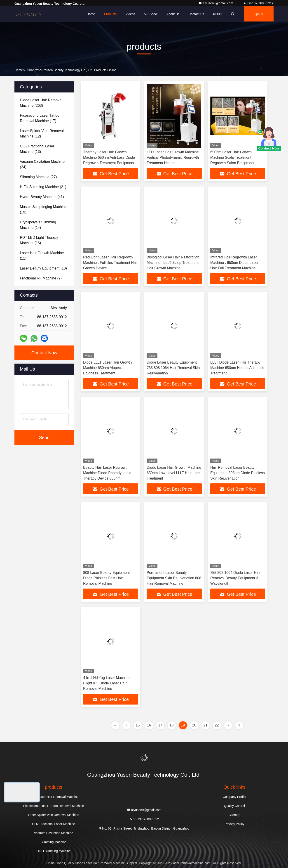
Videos (129, 14)
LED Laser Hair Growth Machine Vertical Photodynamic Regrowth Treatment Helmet (173, 157)
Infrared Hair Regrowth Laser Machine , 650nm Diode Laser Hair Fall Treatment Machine (234, 263)
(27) (38, 177)
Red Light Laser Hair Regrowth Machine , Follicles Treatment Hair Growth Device (110, 263)
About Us (172, 14)
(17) (40, 118)
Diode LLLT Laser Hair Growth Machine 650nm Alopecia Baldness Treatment (108, 368)
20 (194, 725)
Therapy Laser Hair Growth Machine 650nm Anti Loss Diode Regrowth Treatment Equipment (109, 157)
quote (258, 14)
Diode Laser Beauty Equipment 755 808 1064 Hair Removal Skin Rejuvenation (173, 368)
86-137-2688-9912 (258, 3)
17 (160, 725)
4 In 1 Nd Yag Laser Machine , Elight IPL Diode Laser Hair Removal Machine (107, 683)
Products (109, 14)
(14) (38, 225)
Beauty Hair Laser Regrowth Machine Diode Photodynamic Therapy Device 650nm (107, 473)
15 (138, 725)
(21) (43, 187)
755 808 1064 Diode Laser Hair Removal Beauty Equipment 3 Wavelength (235, 578)
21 (206, 725)
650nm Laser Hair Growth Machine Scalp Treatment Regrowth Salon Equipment (232, 157)
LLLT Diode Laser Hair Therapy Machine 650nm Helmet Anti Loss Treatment (237, 368)
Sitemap (234, 815)
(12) (42, 134)
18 (172, 725)
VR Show (149, 14)
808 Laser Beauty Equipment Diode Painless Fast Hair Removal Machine (106, 578)
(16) (39, 240)
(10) (43, 268)
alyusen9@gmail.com (216, 3)
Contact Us (195, 14)
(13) (37, 149)
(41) (42, 197)
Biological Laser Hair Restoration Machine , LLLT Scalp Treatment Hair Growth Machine (173, 263)
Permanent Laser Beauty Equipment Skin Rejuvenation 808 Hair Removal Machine (174, 578)
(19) (43, 209)
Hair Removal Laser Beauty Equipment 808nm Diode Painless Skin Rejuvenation (238, 473)
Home (89, 14)
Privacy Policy (234, 824)
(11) (42, 256)
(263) (41, 103)
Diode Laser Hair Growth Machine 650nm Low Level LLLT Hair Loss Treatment (174, 473)
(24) (42, 164)
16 (149, 725)
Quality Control (235, 806)
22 (217, 725)
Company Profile (234, 797)
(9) (41, 278)
